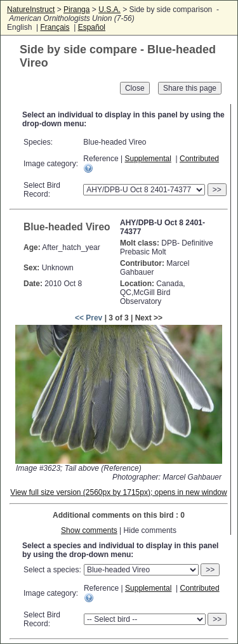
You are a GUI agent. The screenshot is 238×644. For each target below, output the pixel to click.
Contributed (199, 159)
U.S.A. (109, 10)
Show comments (89, 530)
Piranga (76, 10)
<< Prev (89, 318)
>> (217, 190)
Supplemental (148, 159)
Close (135, 88)
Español (92, 27)
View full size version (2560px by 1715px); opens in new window (118, 492)
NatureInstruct (31, 10)
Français (55, 27)
